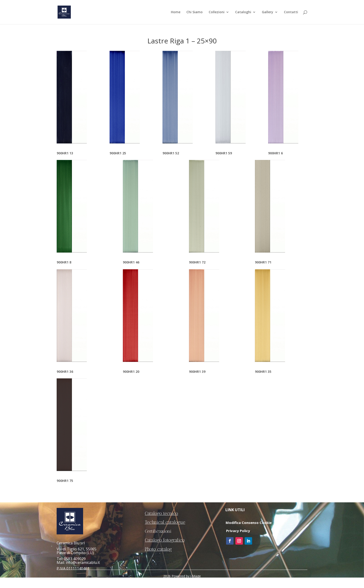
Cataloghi (243, 12)
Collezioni (217, 12)
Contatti (291, 12)
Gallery (268, 12)
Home (176, 12)
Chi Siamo (195, 12)
